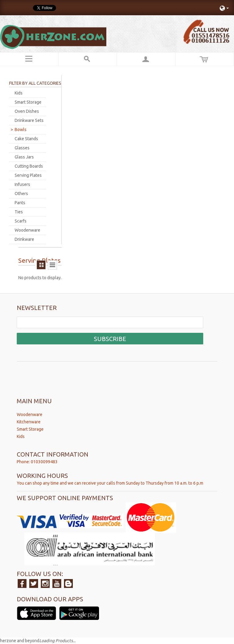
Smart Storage (30, 429)
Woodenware (30, 415)
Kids (21, 436)
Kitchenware (29, 422)
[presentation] (63, 375)
